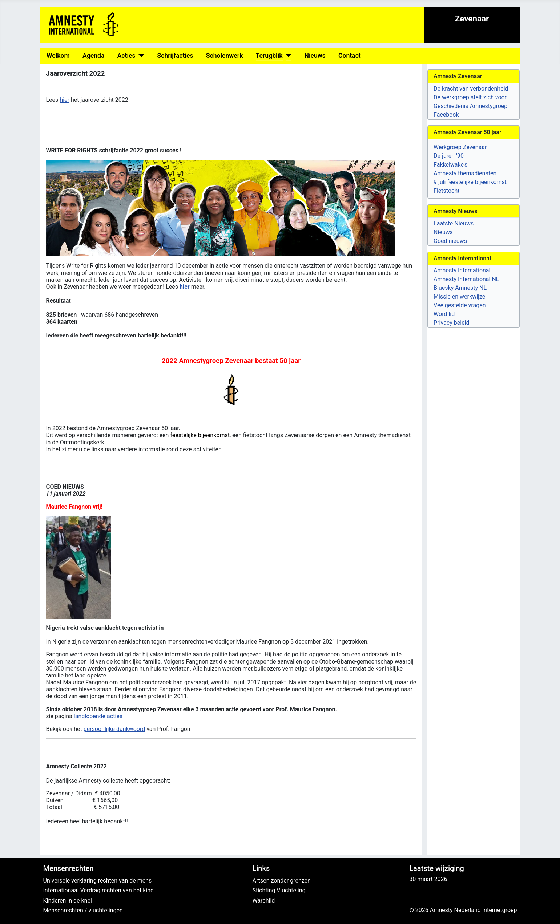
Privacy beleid (451, 323)
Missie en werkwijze (459, 297)
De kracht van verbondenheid (471, 89)
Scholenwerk (225, 56)
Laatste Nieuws (454, 223)
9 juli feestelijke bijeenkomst (470, 182)
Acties (126, 56)
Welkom (58, 56)
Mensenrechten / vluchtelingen (83, 910)
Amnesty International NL (466, 279)
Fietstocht (446, 191)
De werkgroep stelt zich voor (470, 97)
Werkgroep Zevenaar (460, 147)
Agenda (93, 56)
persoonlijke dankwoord (114, 729)
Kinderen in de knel (68, 901)
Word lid (444, 314)
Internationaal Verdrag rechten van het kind (99, 890)
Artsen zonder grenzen (281, 881)
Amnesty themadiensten (465, 173)
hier (65, 100)
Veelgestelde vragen (460, 305)
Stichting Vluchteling (279, 890)
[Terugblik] (287, 56)
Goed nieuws (450, 241)
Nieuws (315, 56)
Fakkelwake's (450, 165)
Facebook (446, 115)
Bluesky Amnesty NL (460, 288)
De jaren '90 (449, 156)
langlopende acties (98, 716)
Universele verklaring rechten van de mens (98, 881)
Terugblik (269, 56)
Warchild (263, 901)
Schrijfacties (175, 56)
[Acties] (140, 56)
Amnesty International (462, 270)
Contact (350, 56)
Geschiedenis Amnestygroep (470, 106)
